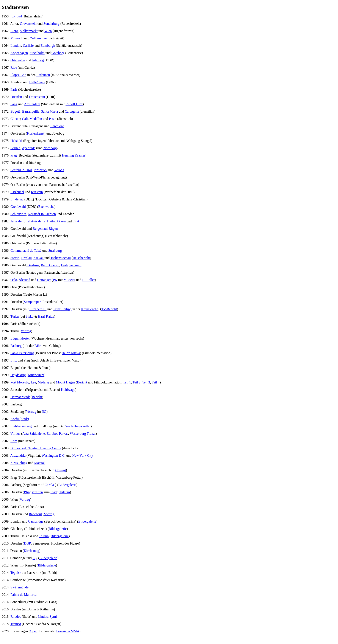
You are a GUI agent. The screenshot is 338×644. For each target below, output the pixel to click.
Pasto (53, 119)
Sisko (30, 316)
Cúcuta (15, 119)
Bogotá (15, 111)
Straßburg (55, 251)
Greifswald (18, 207)
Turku (15, 316)
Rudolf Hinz (74, 104)
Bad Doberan (50, 265)
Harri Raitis (46, 316)
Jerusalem (17, 221)
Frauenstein (37, 97)
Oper (33, 631)
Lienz (14, 31)
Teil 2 (137, 382)
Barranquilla (31, 111)
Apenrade (29, 148)
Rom (14, 441)
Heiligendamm (71, 265)
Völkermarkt (29, 31)
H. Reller (88, 280)
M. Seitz (69, 280)
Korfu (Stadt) (20, 419)
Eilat (76, 221)
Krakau (39, 258)
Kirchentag (32, 551)
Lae (33, 382)
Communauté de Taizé (26, 251)
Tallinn (44, 536)
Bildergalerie (67, 485)
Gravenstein (28, 24)
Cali (25, 119)
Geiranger (44, 280)
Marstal (40, 463)
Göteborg (58, 53)
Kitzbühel (17, 192)
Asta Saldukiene (34, 434)
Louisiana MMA (68, 631)
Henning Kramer (74, 155)
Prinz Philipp (63, 309)
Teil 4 (156, 382)
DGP (27, 543)
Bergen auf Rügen (45, 229)
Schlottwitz (18, 214)
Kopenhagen (19, 53)
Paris (14, 89)
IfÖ (44, 412)
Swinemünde (19, 587)
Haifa (51, 221)
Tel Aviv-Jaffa (36, 221)
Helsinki (16, 141)
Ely (35, 558)
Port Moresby (20, 382)
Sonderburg (52, 24)
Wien (48, 31)
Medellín (36, 119)
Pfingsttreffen (33, 492)
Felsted (15, 148)
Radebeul (35, 514)
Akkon (61, 221)
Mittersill (17, 38)
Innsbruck (41, 170)
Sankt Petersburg (22, 353)
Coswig (60, 470)
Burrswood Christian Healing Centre (36, 448)
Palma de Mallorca (23, 595)
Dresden (16, 97)
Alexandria (18, 455)
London (16, 46)
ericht (113, 309)
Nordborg (50, 148)
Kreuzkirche (90, 309)
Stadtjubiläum (60, 492)
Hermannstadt (20, 397)
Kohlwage (68, 390)
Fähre (38, 346)
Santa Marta (50, 111)
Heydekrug (18, 375)
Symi (53, 617)
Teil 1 (127, 382)
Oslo (14, 280)
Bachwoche (46, 207)
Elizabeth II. (38, 309)
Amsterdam (32, 104)
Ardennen (43, 75)
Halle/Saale (37, 82)
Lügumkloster (20, 338)
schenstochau (62, 258)
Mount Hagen (65, 382)
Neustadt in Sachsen (42, 214)
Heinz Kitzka (71, 353)
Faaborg (16, 346)
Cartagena (72, 111)
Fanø (14, 104)
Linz (13, 360)
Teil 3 (146, 382)
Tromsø (16, 624)
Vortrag (26, 331)
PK (55, 280)
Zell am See (38, 38)
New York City (83, 455)
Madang (43, 382)
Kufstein (37, 192)
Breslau (26, 258)
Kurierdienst (36, 133)
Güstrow (33, 265)
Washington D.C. (53, 455)
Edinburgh (48, 46)
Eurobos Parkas (57, 434)
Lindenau (17, 199)
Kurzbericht (36, 375)
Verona (59, 170)
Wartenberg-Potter (78, 426)
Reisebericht (81, 258)
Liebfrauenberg (21, 426)
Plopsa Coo (18, 75)
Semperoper (32, 302)
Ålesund (24, 280)
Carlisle (28, 46)
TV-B (105, 309)
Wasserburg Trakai (83, 434)
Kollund (16, 16)
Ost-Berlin (18, 60)
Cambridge (36, 521)
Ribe (14, 68)
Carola (49, 485)
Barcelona (57, 126)
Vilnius (15, 434)
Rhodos (16, 617)
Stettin (15, 258)
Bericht (82, 382)
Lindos (43, 617)
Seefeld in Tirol (21, 170)
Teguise (16, 573)
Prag (13, 155)
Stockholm (37, 53)
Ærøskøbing (19, 463)
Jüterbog (38, 60)
